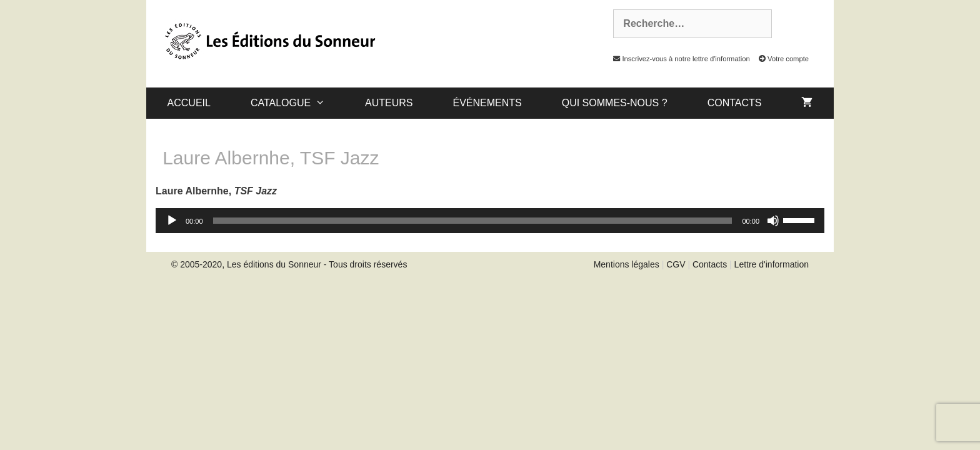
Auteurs (389, 103)
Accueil (189, 103)
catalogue (298, 103)
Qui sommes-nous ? (615, 103)
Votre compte (780, 59)
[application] (490, 221)
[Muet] (773, 221)
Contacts (735, 103)
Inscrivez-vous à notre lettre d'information (678, 59)
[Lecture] (172, 221)
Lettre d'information (772, 264)
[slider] (473, 221)
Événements (487, 103)
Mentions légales (627, 264)
